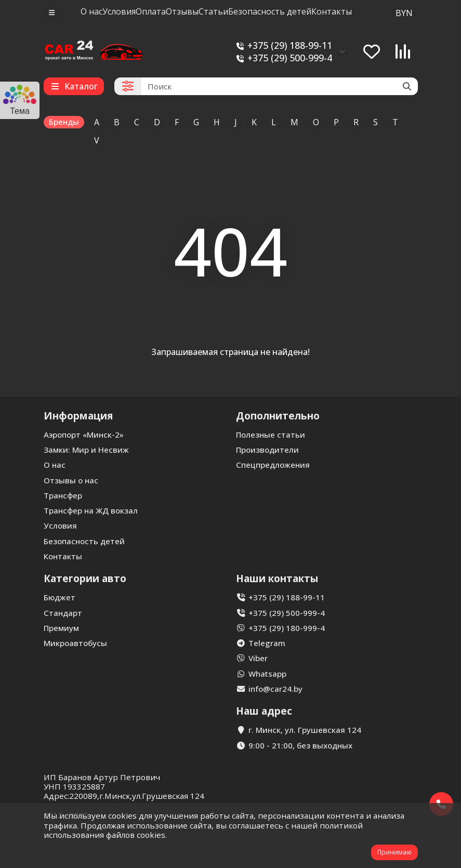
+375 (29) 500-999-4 (282, 58)
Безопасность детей (270, 11)
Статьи (213, 11)
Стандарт (63, 613)
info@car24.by (275, 689)
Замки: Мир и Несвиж (86, 450)
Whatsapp (267, 674)
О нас (91, 11)
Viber (258, 658)
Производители (267, 450)
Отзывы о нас (71, 480)
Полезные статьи (271, 435)
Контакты (332, 11)
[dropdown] (52, 13)
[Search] (280, 86)
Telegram (267, 643)
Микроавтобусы (75, 643)
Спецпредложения (273, 465)
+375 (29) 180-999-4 (287, 628)
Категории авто (85, 578)
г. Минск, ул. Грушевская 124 (305, 730)
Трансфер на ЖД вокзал (91, 510)
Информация (78, 416)
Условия (119, 11)
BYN (404, 13)
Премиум (61, 628)
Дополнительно (278, 416)
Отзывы (182, 11)
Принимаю (394, 852)
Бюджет (60, 597)
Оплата (151, 11)
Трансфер (63, 495)
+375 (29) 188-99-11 (282, 45)
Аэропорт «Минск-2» (84, 435)
